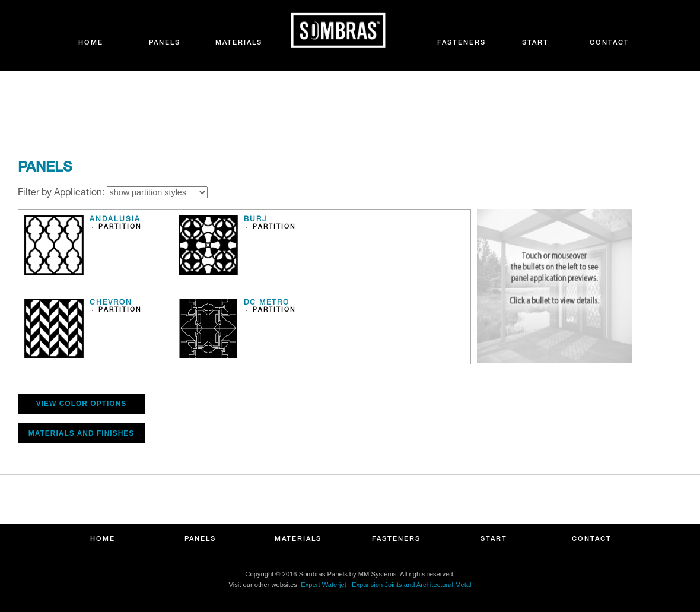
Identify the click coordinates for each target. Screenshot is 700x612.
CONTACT (610, 43)
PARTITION (120, 227)
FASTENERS (462, 43)
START (535, 43)
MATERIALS (239, 43)
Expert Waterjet (324, 585)
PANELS (165, 43)
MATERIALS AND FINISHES (82, 433)
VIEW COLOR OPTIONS (82, 404)
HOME (91, 43)
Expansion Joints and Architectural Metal (411, 585)
